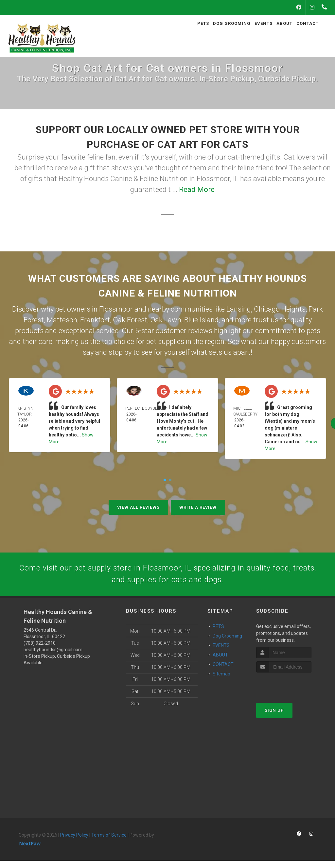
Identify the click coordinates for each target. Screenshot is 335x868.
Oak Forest (130, 320)
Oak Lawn (166, 320)
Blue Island (201, 320)
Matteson (62, 320)
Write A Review (198, 507)
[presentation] (291, 692)
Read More (197, 189)
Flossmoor (116, 309)
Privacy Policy (74, 842)
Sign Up (274, 717)
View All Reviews (138, 507)
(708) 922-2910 (40, 651)
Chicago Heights (280, 309)
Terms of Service (109, 842)
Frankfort (95, 320)
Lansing (239, 309)
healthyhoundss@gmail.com (53, 657)
